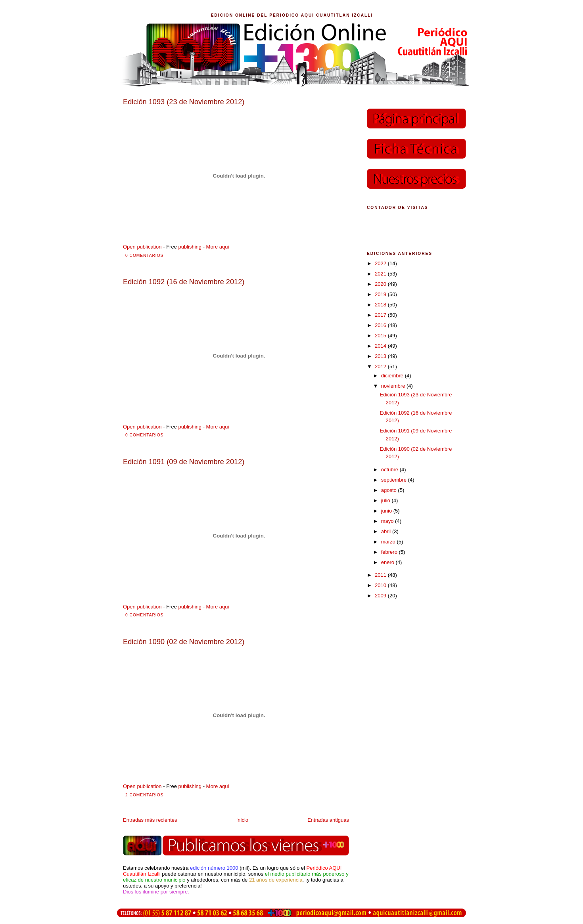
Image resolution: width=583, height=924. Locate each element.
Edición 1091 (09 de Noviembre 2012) (184, 462)
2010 (381, 585)
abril (387, 531)
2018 (381, 305)
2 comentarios (144, 795)
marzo (389, 542)
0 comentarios (144, 255)
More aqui (218, 247)
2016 (381, 325)
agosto (390, 490)
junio (387, 511)
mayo (388, 521)
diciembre (393, 376)
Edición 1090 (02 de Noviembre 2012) (184, 642)
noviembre (394, 386)
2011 (381, 575)
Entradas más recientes (150, 820)
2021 (381, 274)
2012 (381, 366)
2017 (381, 315)
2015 (381, 336)
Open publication (142, 247)
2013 (381, 356)
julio (386, 500)
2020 (381, 284)
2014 (381, 346)
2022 (381, 263)
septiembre (395, 480)
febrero (390, 552)
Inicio (242, 820)
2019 (381, 294)
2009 (381, 596)
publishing (190, 247)
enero (388, 562)
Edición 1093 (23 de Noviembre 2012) (184, 102)
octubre (390, 470)
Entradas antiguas (328, 820)
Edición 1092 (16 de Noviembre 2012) (184, 282)
